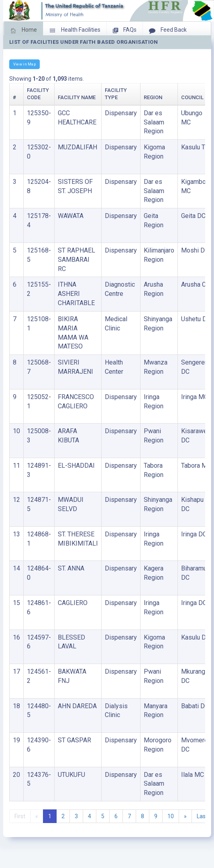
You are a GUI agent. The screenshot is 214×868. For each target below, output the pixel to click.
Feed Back (168, 31)
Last (202, 816)
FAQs (125, 31)
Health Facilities (75, 31)
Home (23, 31)
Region (153, 97)
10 (171, 816)
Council (192, 97)
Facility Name (77, 97)
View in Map (24, 64)
